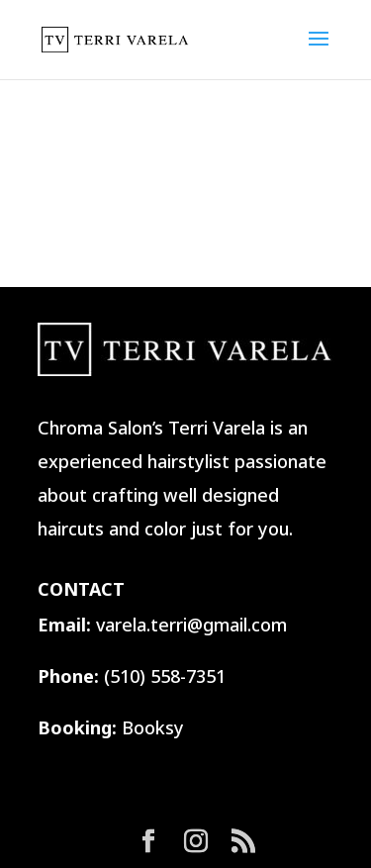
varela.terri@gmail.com (191, 625)
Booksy (153, 727)
